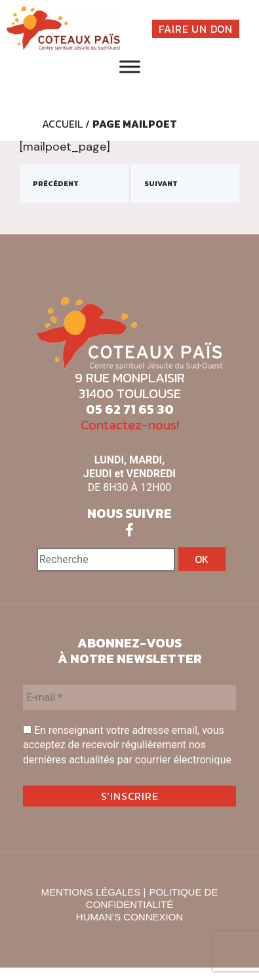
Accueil (62, 124)
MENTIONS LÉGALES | (94, 892)
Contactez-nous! (130, 425)
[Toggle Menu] (130, 67)
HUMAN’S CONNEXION (129, 917)
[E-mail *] (129, 698)
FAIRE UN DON (196, 29)
